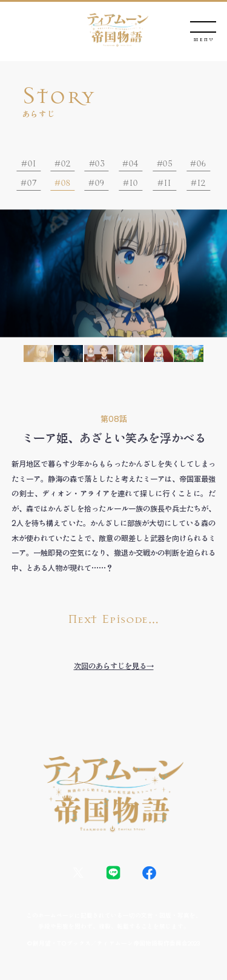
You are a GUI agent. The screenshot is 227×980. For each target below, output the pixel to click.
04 (133, 164)
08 (66, 183)
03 (99, 164)
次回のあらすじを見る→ (114, 666)
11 (167, 183)
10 (133, 183)
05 (167, 164)
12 (201, 183)
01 (32, 164)
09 (100, 183)
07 (31, 183)
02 (66, 164)
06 (201, 164)
